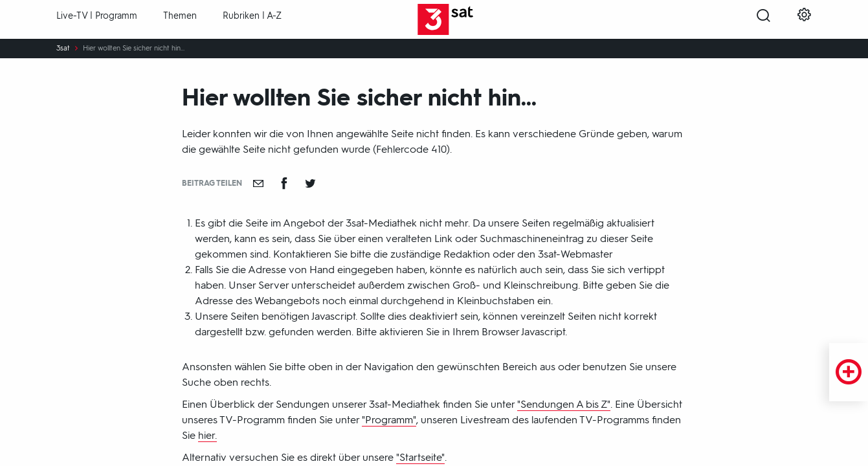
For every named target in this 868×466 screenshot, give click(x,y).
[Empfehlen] (258, 183)
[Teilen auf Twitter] (310, 183)
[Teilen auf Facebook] (284, 183)
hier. (207, 435)
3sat (63, 49)
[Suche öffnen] (763, 20)
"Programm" (389, 420)
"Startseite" (420, 457)
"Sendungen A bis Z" (564, 404)
